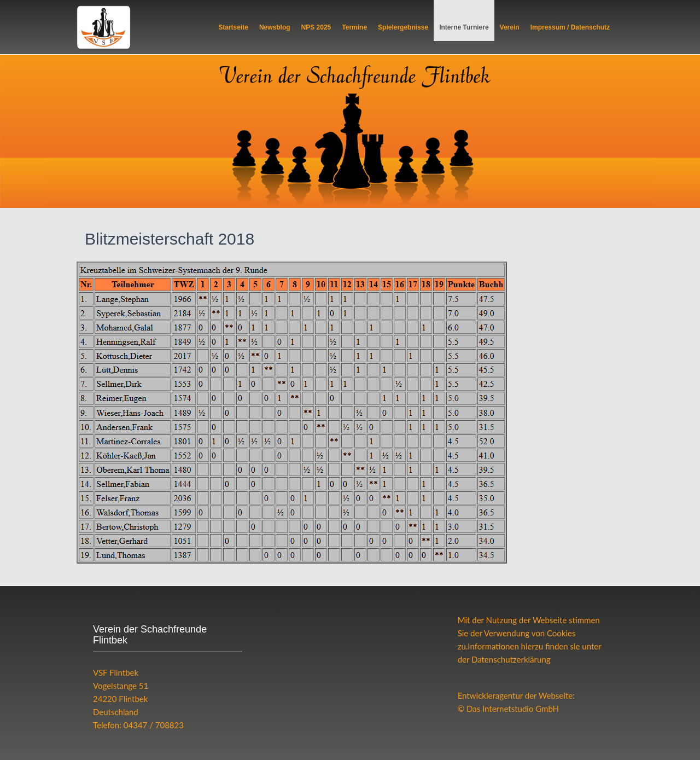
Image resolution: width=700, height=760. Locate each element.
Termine (354, 27)
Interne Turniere (464, 27)
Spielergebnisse (403, 27)
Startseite (233, 27)
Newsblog (275, 27)
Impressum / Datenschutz (570, 27)
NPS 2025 (316, 27)
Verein (510, 27)
